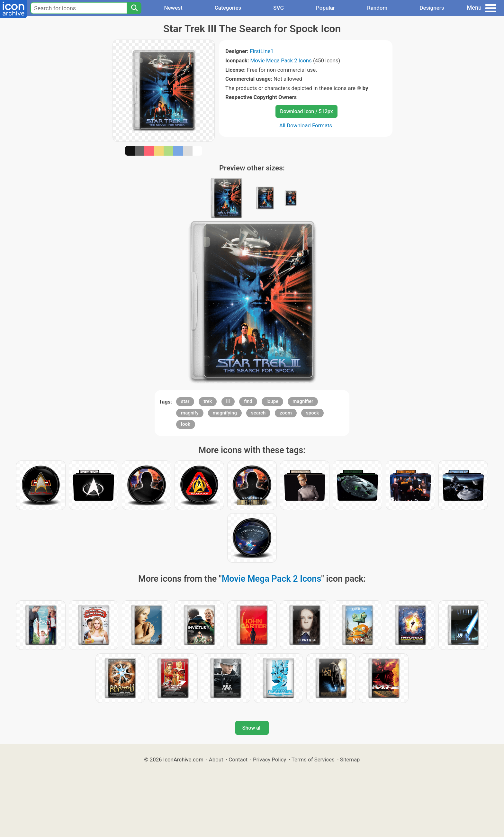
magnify (190, 413)
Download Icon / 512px (306, 111)
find (248, 401)
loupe (272, 401)
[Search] (134, 8)
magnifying (225, 413)
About (216, 760)
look (186, 424)
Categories (228, 8)
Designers (432, 8)
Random (377, 8)
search (258, 413)
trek (208, 401)
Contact (238, 760)
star (185, 401)
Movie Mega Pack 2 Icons (281, 60)
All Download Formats (306, 125)
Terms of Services (313, 760)
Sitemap (350, 760)
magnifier (303, 401)
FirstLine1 (262, 51)
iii (228, 401)
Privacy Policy (270, 760)
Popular (325, 8)
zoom (286, 413)
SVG (279, 8)
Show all (252, 728)
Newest (173, 8)
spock (312, 413)
